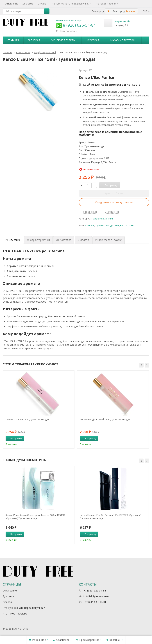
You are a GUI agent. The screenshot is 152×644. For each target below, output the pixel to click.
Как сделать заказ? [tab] (109, 240)
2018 (117, 225)
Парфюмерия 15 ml (102, 219)
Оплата (42, 4)
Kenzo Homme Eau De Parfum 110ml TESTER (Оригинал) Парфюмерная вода (110, 517)
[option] (39, 409)
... (145, 40)
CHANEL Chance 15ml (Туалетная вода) (27, 419)
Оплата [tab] (83, 240)
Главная (13, 40)
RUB (146, 11)
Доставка (28, 4)
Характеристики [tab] (38, 240)
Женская (34, 40)
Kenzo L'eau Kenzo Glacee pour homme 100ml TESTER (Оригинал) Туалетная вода (35, 517)
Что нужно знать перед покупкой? (71, 4)
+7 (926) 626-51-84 (95, 590)
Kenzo (124, 225)
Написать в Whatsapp (69, 20)
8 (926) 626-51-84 (76, 25)
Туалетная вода (104, 225)
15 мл (131, 225)
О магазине (12, 4)
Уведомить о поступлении (114, 202)
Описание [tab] (13, 240)
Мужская (93, 40)
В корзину (14, 438)
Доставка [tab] (64, 240)
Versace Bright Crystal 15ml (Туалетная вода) (105, 419)
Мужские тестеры (123, 40)
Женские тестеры (63, 40)
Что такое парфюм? (106, 4)
